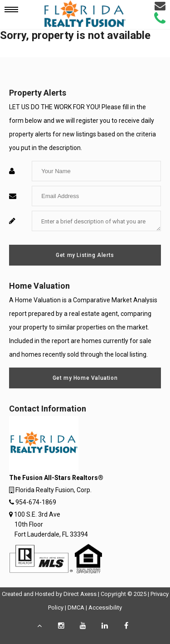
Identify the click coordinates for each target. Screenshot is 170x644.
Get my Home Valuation (85, 378)
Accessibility (105, 608)
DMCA (76, 608)
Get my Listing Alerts (85, 255)
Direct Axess (80, 594)
